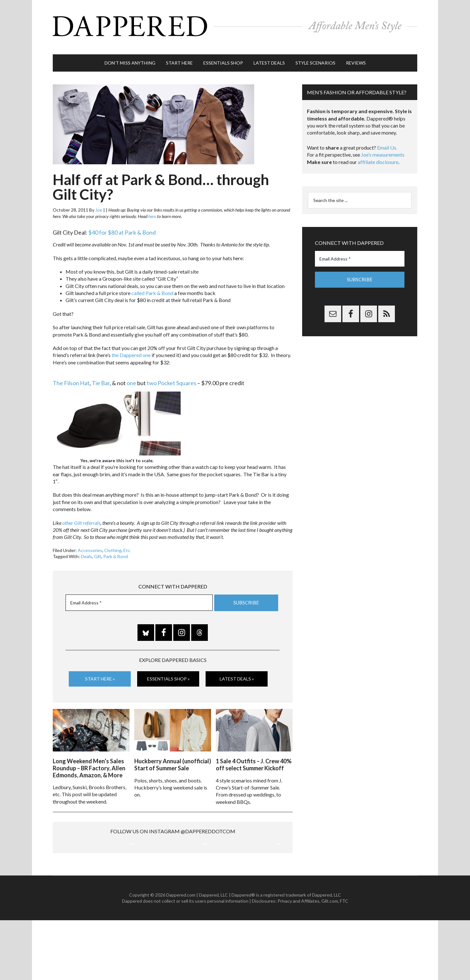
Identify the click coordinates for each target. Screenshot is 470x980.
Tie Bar (101, 377)
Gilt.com (330, 961)
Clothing (113, 544)
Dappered (235, 24)
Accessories (90, 544)
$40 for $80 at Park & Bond (122, 226)
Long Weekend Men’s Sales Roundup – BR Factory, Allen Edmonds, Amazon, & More (89, 760)
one (131, 377)
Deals (86, 550)
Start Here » (100, 672)
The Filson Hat (71, 377)
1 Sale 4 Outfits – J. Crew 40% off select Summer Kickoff (254, 757)
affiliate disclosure (378, 156)
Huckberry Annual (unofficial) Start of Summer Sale (173, 757)
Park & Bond (116, 550)
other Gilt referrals (81, 516)
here (152, 210)
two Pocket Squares (172, 377)
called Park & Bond (152, 287)
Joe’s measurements (383, 148)
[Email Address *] (139, 596)
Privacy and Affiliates (298, 961)
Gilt (98, 550)
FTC (344, 961)
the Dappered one (131, 349)
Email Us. (387, 141)
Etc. (127, 544)
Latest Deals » (237, 672)
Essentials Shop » (168, 672)
